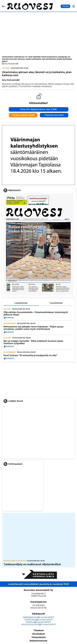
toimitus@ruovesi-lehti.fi (38, 622)
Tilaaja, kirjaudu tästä (23, 115)
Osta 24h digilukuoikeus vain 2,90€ (38, 109)
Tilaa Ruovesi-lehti (54, 115)
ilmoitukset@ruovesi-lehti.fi (39, 620)
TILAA (65, 6)
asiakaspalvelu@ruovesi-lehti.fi (38, 617)
